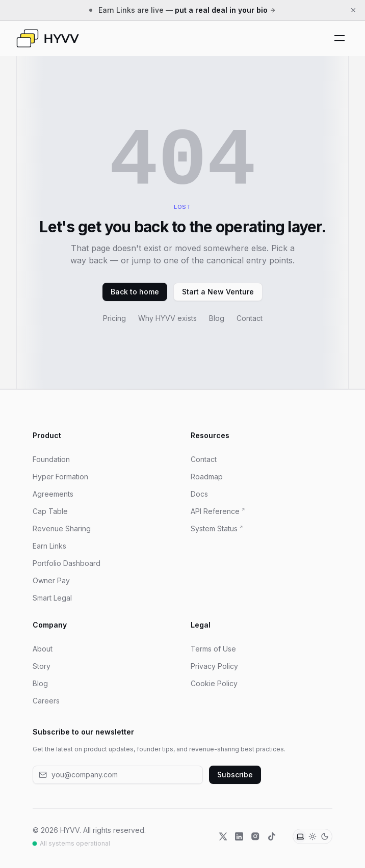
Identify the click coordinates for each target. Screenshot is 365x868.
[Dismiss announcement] (353, 10)
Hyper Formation (60, 477)
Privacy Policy (214, 666)
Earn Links (49, 546)
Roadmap (207, 477)
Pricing (114, 318)
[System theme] (300, 836)
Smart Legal (52, 598)
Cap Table (50, 511)
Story (42, 666)
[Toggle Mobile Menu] (340, 38)
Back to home (135, 292)
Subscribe (235, 775)
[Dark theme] (325, 836)
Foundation (51, 459)
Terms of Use (213, 649)
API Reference (215, 511)
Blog (217, 318)
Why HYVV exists (167, 318)
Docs (199, 494)
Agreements (53, 494)
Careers (46, 701)
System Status (214, 528)
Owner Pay (51, 580)
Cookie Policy (214, 683)
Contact (250, 318)
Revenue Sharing (62, 528)
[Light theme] (312, 836)
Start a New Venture (218, 292)
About (43, 649)
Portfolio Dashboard (67, 563)
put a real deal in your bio (225, 10)
